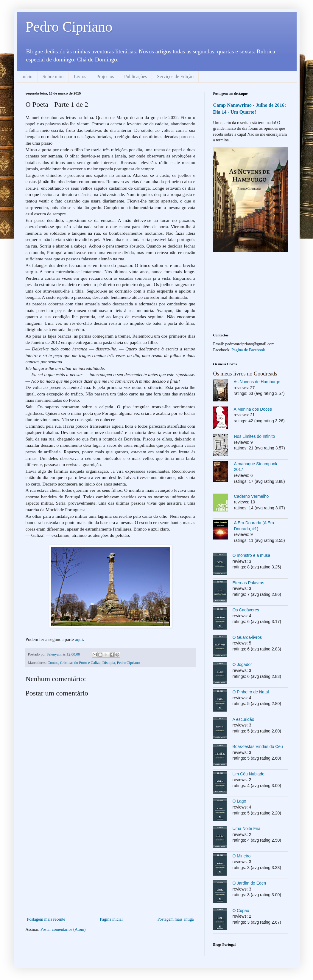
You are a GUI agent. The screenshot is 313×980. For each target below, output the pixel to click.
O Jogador (242, 664)
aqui (79, 639)
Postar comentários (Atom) (63, 929)
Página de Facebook (248, 350)
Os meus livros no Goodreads (245, 374)
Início (27, 76)
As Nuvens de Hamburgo (257, 382)
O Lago (239, 801)
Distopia (109, 663)
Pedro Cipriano (69, 27)
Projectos (105, 76)
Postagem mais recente (46, 919)
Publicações (136, 76)
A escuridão (243, 719)
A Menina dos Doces (253, 409)
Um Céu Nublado (249, 774)
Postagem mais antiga (175, 919)
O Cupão (241, 911)
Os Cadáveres (246, 610)
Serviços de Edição (175, 76)
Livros (80, 76)
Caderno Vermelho (252, 496)
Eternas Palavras (249, 583)
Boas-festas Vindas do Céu (258, 746)
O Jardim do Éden (249, 883)
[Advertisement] (110, 871)
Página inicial (111, 919)
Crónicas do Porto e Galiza (80, 663)
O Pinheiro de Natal (251, 692)
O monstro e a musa (252, 555)
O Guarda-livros (247, 637)
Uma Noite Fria (247, 828)
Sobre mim (53, 76)
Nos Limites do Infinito (255, 436)
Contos (53, 663)
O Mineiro (242, 856)
